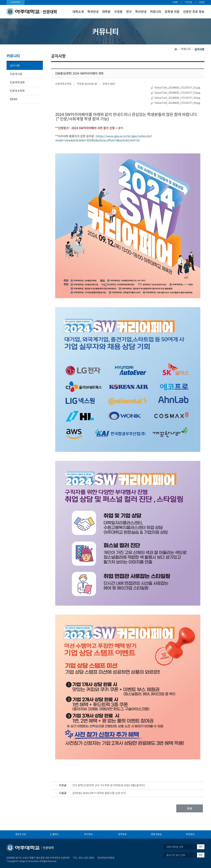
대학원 (106, 12)
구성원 (118, 12)
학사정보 (89, 834)
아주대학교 (16, 2)
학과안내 (93, 12)
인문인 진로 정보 (194, 12)
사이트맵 (188, 2)
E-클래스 (55, 834)
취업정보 (190, 834)
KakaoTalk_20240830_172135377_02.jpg (177, 93)
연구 (129, 12)
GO (201, 847)
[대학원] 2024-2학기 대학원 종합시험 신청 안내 (99, 793)
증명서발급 (156, 834)
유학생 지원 (172, 12)
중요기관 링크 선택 (176, 855)
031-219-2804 (86, 858)
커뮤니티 (156, 12)
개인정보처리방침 (106, 858)
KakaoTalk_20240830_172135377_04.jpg (177, 103)
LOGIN (202, 2)
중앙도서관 (21, 834)
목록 (190, 808)
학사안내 (141, 12)
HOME (175, 2)
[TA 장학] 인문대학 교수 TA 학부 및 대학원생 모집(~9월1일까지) (109, 785)
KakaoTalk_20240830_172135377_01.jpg (177, 88)
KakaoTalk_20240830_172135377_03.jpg (177, 98)
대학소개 (78, 12)
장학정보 (122, 834)
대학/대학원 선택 (175, 847)
